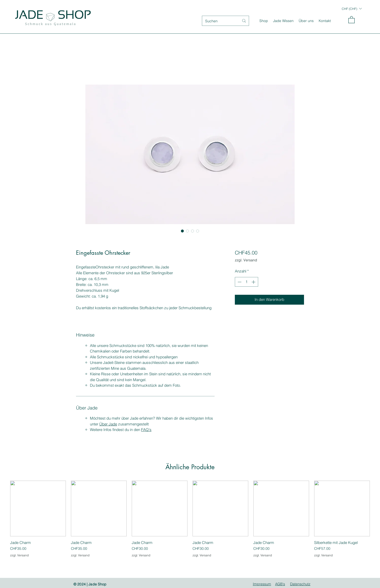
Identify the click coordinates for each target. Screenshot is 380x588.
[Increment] (254, 282)
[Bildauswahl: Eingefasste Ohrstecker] (182, 231)
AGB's (280, 584)
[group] (190, 521)
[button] (352, 9)
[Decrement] (239, 282)
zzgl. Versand (246, 260)
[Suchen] (218, 21)
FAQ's (146, 430)
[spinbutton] (246, 282)
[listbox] (352, 9)
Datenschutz (300, 584)
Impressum (262, 584)
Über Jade (108, 424)
